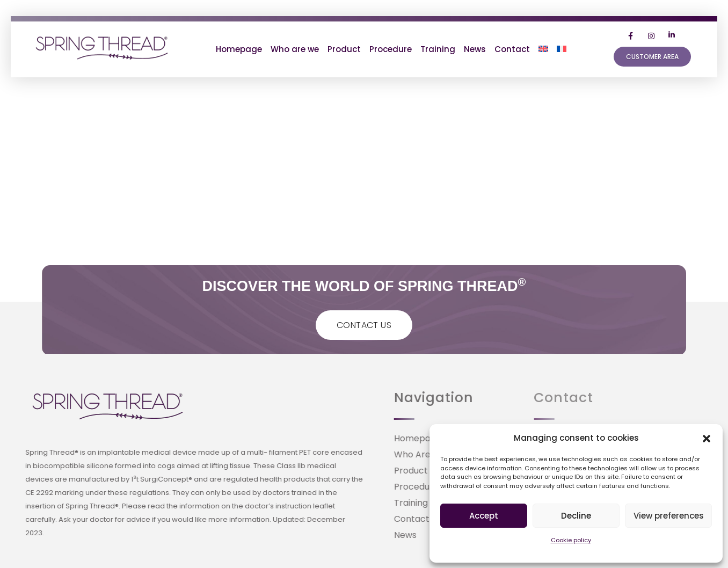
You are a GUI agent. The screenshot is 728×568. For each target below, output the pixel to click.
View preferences (669, 516)
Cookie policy (571, 540)
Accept (484, 516)
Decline (576, 516)
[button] (707, 438)
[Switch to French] (562, 49)
